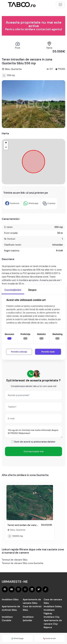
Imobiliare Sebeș (53, 606)
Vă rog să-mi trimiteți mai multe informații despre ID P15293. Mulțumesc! (33, 432)
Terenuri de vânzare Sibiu (15, 560)
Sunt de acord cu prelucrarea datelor (34, 442)
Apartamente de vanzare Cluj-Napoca (53, 624)
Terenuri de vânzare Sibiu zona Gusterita (23, 563)
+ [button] (6, 143)
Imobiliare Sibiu (10, 600)
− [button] (6, 147)
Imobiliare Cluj (51, 617)
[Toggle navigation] (60, 5)
